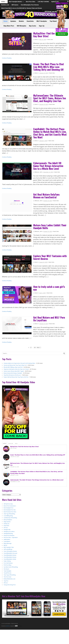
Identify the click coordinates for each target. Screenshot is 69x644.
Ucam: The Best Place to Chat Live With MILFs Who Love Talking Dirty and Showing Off (49, 67)
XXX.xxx (6, 583)
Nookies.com (5, 5)
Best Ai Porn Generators (10, 506)
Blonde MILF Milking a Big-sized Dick (13, 367)
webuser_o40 (38, 172)
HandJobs (30, 21)
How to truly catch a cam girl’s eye (49, 288)
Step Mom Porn (9, 26)
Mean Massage (8, 543)
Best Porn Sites (31, 2)
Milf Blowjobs (22, 26)
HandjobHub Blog (8, 533)
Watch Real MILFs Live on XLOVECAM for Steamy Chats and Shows (22, 8)
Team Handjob (7, 571)
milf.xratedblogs (8, 549)
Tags (16, 444)
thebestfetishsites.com (9, 579)
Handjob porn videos (9, 532)
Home (5, 21)
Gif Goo (6, 528)
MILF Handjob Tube (9, 547)
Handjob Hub (7, 530)
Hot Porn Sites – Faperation (11, 537)
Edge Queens (7, 522)
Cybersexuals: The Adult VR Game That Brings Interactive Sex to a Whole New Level (48, 166)
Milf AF (5, 545)
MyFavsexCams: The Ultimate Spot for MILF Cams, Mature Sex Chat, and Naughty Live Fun (50, 98)
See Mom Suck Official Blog (11, 567)
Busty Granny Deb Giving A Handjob (13, 373)
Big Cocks (33, 26)
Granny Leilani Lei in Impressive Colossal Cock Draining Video (19, 363)
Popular (11, 444)
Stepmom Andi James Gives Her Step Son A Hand (16, 369)
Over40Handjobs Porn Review (30, 5)
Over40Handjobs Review (10, 555)
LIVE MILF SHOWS (43, 2)
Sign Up (42, 26)
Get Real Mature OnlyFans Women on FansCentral (46, 196)
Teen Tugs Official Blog (10, 575)
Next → (39, 347)
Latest (5, 444)
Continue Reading (7, 58)
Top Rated (53, 21)
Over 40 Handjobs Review (10, 551)
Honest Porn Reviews (9, 535)
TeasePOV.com (8, 573)
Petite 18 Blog (7, 561)
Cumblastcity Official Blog (10, 518)
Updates (13, 21)
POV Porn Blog (7, 565)
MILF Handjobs (42, 21)
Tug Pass (6, 581)
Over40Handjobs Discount (10, 553)
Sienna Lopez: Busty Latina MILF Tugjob (14, 371)
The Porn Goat (7, 577)
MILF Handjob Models (15, 2)
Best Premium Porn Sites (10, 512)
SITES (3, 2)
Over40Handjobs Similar (10, 559)
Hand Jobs (50, 40)
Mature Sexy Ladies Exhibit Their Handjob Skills (50, 227)
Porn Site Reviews (8, 563)
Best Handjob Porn (8, 508)
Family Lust (6, 524)
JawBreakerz (7, 539)
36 (35, 347)
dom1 (36, 40)
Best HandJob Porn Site (10, 510)
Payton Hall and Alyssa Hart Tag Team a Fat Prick (16, 377)
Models (21, 21)
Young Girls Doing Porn (10, 585)
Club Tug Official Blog (9, 514)
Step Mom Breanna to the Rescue (12, 375)
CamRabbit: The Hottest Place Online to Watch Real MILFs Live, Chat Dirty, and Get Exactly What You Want (50, 133)
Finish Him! (6, 526)
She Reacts (6, 569)
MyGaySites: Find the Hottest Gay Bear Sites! (48, 35)
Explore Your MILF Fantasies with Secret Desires (50, 257)
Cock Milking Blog (8, 516)
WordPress (8, 626)
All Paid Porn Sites (8, 504)
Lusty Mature (7, 541)
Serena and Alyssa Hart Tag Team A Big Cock (15, 365)
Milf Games (15, 5)
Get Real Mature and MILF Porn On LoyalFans (49, 319)
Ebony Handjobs (8, 520)
